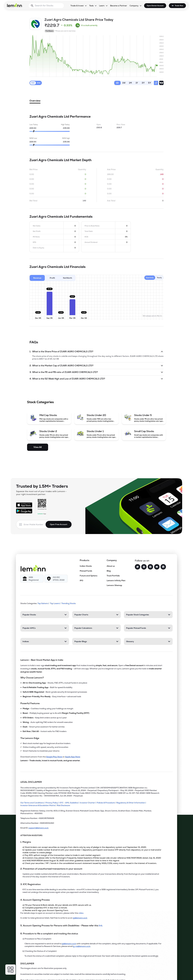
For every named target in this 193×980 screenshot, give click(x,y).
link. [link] (101, 926)
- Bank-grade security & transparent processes (55, 692)
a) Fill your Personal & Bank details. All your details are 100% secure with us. (57, 905)
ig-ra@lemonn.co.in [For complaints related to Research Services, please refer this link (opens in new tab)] (82, 946)
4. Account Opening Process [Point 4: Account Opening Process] (35, 900)
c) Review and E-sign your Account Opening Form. (46, 910)
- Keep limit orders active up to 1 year (45, 718)
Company (112, 560)
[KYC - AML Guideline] (70, 803)
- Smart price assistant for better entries (44, 727)
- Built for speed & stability (48, 687)
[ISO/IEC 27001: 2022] (56, 579)
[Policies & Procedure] (106, 803)
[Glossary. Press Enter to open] (148, 641)
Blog (109, 571)
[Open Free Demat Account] (143, 974)
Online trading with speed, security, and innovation (46, 747)
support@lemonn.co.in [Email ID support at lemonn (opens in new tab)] (39, 828)
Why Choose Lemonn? (32, 678)
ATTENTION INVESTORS (31, 835)
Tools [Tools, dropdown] (91, 6)
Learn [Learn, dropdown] (102, 6)
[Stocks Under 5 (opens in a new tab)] (144, 418)
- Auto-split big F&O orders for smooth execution (48, 722)
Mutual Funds (86, 571)
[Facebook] (150, 567)
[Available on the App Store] (24, 505)
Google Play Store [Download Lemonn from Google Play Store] (54, 757)
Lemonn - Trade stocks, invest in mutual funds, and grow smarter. (50, 760)
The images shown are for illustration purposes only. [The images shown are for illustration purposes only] (44, 968)
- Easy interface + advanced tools (52, 696)
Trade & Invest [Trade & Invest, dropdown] (77, 6)
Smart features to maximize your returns (41, 751)
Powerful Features (30, 703)
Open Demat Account (155, 6)
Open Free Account (59, 524)
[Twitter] (138, 567)
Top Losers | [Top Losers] (55, 603)
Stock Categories (40, 402)
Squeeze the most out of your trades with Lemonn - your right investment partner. (41, 493)
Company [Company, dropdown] (134, 6)
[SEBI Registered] (32, 579)
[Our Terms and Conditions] (33, 803)
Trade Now (179, 6)
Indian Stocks (86, 566)
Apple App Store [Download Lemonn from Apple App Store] (73, 757)
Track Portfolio (113, 576)
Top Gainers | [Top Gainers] (43, 603)
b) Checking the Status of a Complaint (40, 951)
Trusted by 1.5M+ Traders (42, 486)
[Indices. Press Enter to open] (45, 641)
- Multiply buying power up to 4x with (56, 713)
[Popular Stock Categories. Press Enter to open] (148, 615)
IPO (81, 580)
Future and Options (89, 576)
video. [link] (81, 913)
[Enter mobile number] (35, 524)
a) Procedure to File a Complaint (37, 939)
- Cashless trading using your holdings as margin (48, 709)
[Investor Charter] (88, 803)
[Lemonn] (33, 568)
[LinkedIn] (163, 567)
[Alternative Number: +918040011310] (91, 824)
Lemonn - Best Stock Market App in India (42, 660)
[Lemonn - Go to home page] (14, 5)
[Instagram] (144, 567)
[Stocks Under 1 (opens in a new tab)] (96, 434)
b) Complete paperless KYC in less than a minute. (45, 908)
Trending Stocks (69, 603)
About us (111, 566)
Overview (35, 101)
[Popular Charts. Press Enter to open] (97, 615)
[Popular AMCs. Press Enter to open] (45, 628)
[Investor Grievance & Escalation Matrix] (39, 805)
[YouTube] (157, 567)
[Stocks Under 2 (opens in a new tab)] (49, 434)
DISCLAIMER (27, 964)
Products (85, 560)
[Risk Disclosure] (64, 805)
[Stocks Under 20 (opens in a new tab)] (96, 418)
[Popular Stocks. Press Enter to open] (45, 615)
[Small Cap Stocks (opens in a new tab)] (144, 434)
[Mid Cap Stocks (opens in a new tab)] (49, 418)
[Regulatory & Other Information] (132, 803)
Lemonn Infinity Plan (116, 580)
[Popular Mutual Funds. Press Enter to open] (148, 628)
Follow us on (142, 561)
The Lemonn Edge (30, 738)
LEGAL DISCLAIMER (31, 782)
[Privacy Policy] (53, 803)
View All (38, 447)
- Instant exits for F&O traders (45, 731)
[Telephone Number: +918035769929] (91, 819)
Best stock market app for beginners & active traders (47, 743)
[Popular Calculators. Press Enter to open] (97, 628)
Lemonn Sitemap (114, 585)
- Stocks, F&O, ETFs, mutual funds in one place (55, 683)
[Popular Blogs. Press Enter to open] (97, 641)
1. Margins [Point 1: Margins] (26, 842)
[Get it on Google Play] (24, 511)
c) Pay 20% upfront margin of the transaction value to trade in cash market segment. (62, 855)
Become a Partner (119, 6)
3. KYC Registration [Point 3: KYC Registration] (31, 884)
